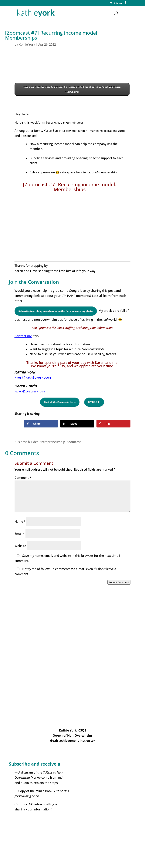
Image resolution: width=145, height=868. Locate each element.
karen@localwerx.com (30, 392)
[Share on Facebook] (41, 424)
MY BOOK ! (94, 402)
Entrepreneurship (52, 442)
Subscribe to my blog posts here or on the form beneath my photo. (56, 311)
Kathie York (27, 44)
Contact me (23, 336)
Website (20, 546)
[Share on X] (77, 424)
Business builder (26, 442)
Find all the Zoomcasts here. (60, 402)
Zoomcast (74, 442)
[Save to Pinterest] (114, 424)
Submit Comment (119, 582)
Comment (23, 478)
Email (20, 534)
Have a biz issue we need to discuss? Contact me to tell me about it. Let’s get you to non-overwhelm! (72, 89)
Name (20, 522)
